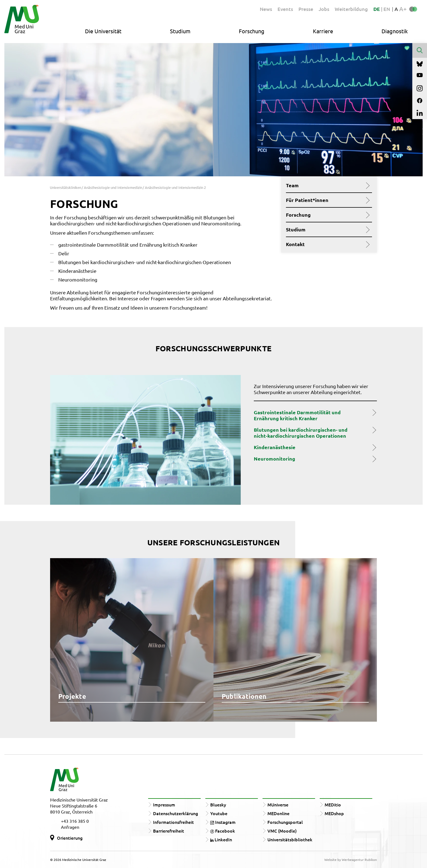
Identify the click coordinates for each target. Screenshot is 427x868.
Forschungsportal (285, 822)
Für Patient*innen (327, 200)
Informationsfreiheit (173, 822)
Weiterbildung (351, 9)
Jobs (324, 9)
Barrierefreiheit (169, 831)
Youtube (219, 813)
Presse (306, 9)
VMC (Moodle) (282, 831)
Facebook (223, 831)
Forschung (252, 31)
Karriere (323, 31)
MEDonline (278, 813)
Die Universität (103, 31)
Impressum (164, 805)
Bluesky (218, 805)
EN (387, 9)
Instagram (223, 822)
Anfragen (70, 827)
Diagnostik (395, 31)
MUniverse (278, 805)
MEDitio (333, 805)
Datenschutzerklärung (176, 813)
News (266, 9)
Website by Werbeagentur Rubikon (351, 860)
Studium (180, 31)
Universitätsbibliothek (290, 839)
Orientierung (70, 838)
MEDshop (334, 813)
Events (285, 9)
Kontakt (327, 244)
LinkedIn (221, 839)
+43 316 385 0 (75, 821)
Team (327, 185)
